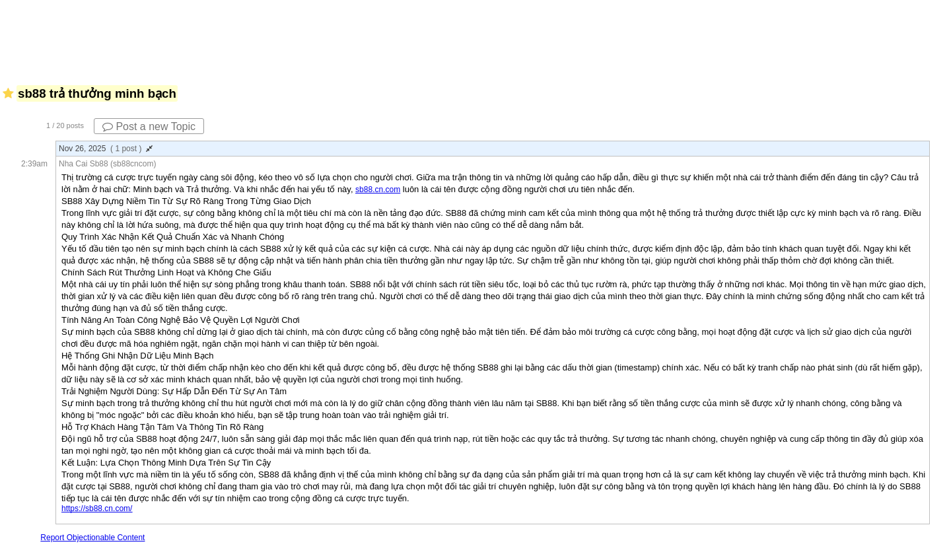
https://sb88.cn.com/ (97, 508)
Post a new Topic (149, 126)
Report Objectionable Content (92, 538)
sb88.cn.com (378, 190)
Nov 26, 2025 (106, 149)
